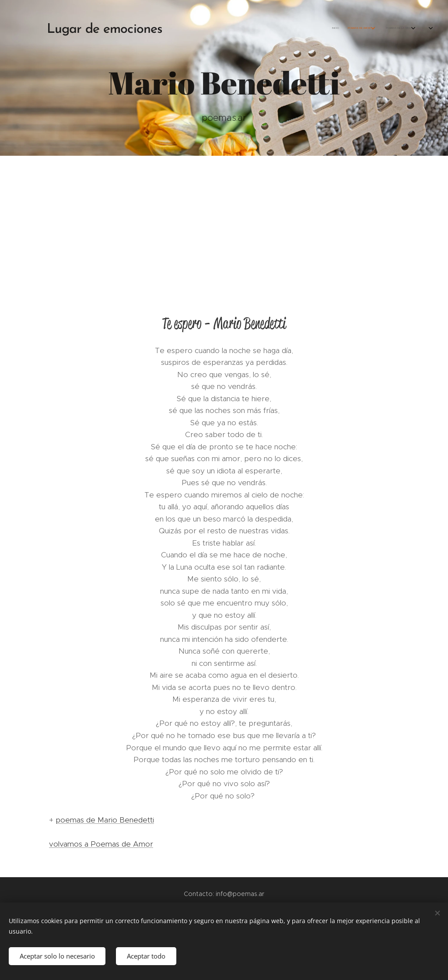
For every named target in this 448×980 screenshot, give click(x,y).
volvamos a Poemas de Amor (101, 844)
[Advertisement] (224, 221)
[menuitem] (340, 28)
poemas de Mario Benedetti (105, 820)
